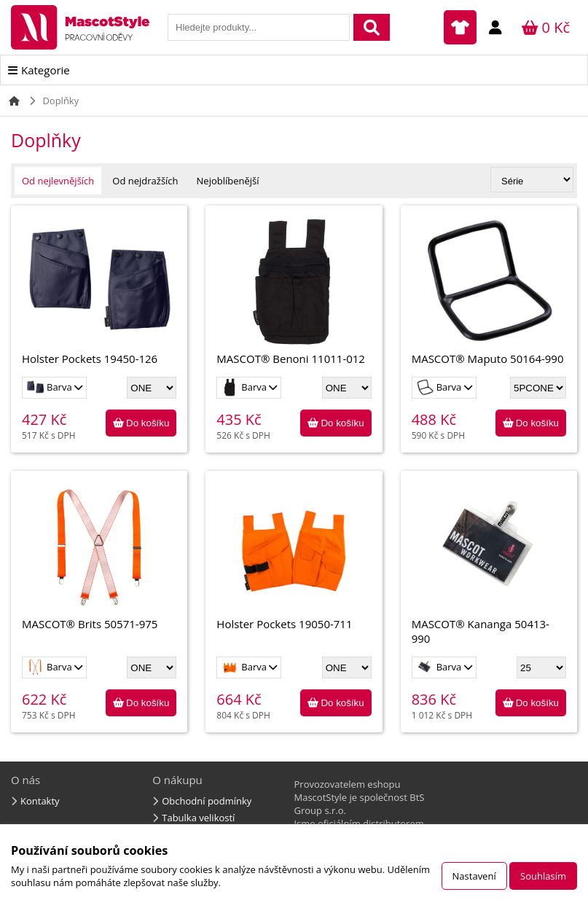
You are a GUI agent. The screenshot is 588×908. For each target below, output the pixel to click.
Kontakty (40, 801)
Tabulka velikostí (198, 818)
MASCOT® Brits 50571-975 (99, 556)
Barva (50, 387)
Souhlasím (543, 876)
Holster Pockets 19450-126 (99, 291)
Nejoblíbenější (228, 181)
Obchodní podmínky (207, 801)
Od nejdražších (145, 181)
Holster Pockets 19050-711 (294, 556)
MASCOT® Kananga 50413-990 (489, 564)
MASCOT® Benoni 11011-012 (294, 291)
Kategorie (46, 70)
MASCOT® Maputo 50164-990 (489, 291)
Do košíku (148, 423)
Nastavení (474, 876)
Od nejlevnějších (58, 181)
